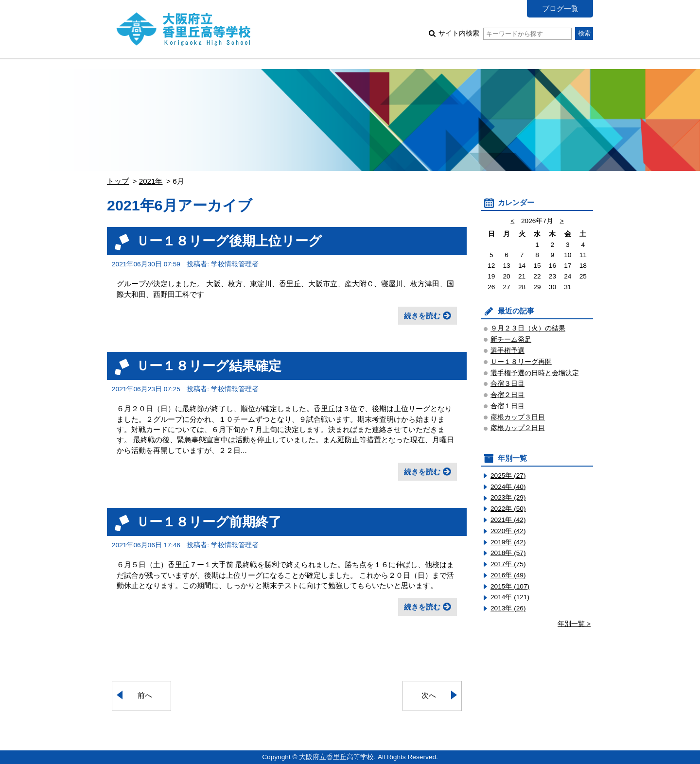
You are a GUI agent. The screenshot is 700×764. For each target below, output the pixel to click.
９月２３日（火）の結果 (528, 328)
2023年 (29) (508, 497)
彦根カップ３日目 (518, 417)
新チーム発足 (511, 339)
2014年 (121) (510, 597)
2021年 (151, 181)
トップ (118, 181)
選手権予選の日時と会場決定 (535, 373)
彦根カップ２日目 (518, 428)
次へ (429, 695)
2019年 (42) (508, 542)
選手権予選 (507, 351)
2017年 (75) (508, 564)
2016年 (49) (508, 575)
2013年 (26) (508, 608)
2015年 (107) (510, 586)
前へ (145, 695)
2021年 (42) (508, 520)
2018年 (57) (508, 553)
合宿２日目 (507, 395)
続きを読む (422, 316)
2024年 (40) (508, 487)
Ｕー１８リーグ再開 (521, 362)
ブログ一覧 (560, 9)
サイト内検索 (505, 33)
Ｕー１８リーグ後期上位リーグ (229, 241)
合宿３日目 (507, 384)
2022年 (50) (508, 509)
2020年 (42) (508, 531)
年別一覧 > (574, 624)
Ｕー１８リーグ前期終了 (209, 522)
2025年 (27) (508, 476)
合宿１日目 (507, 406)
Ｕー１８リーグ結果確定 (209, 366)
